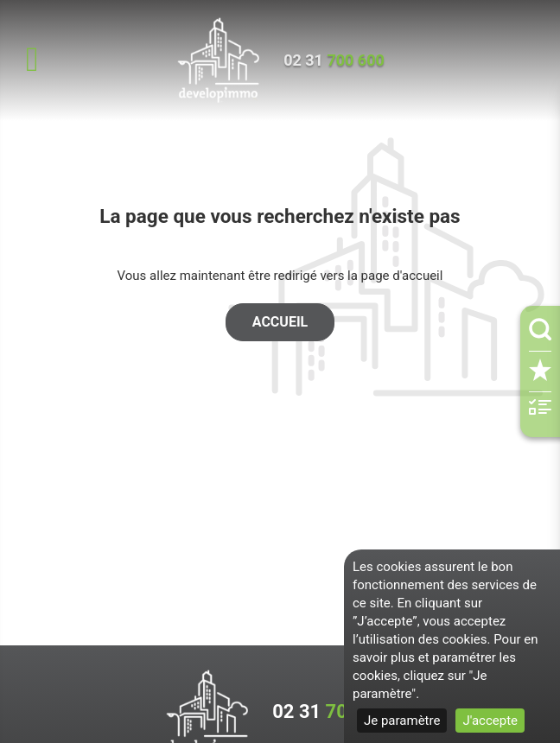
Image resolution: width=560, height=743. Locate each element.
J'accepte (490, 721)
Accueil (280, 322)
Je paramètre (402, 721)
